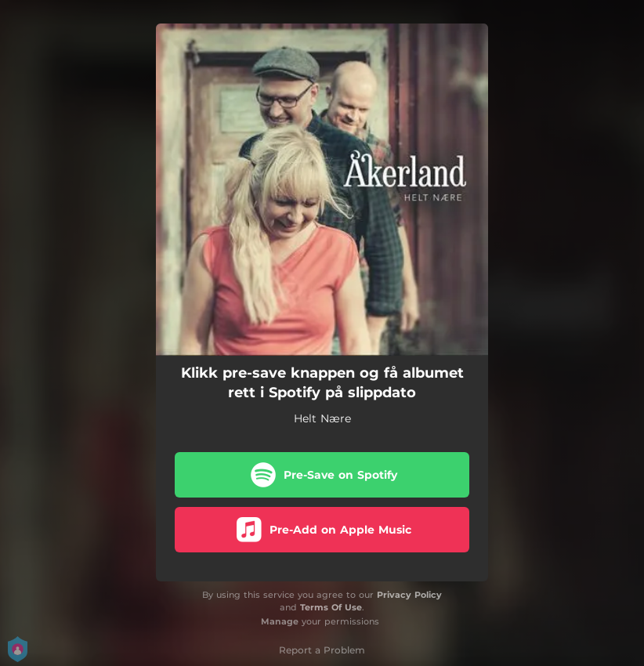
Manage (280, 621)
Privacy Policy (409, 595)
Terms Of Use (331, 607)
